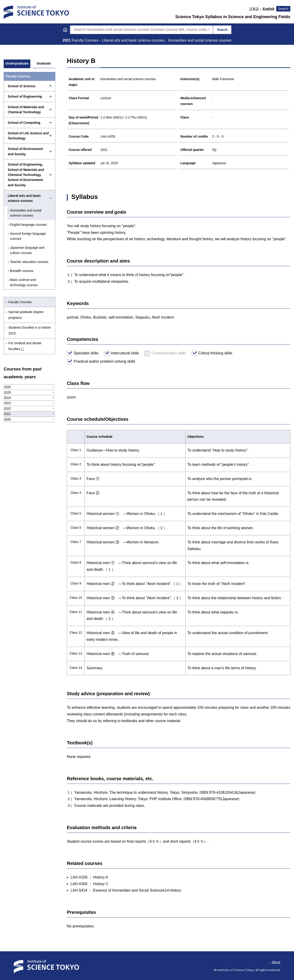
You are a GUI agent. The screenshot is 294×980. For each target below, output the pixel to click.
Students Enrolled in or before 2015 (30, 330)
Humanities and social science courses (26, 213)
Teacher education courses (29, 262)
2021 (67, 40)
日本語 (254, 9)
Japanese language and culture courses (27, 250)
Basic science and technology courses (24, 282)
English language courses (28, 225)
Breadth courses (22, 271)
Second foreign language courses (28, 236)
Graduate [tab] (44, 63)
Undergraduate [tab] (17, 63)
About (276, 962)
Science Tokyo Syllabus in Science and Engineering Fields (233, 17)
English (269, 9)
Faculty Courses (20, 302)
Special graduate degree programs (26, 315)
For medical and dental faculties (25, 346)
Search (283, 9)
